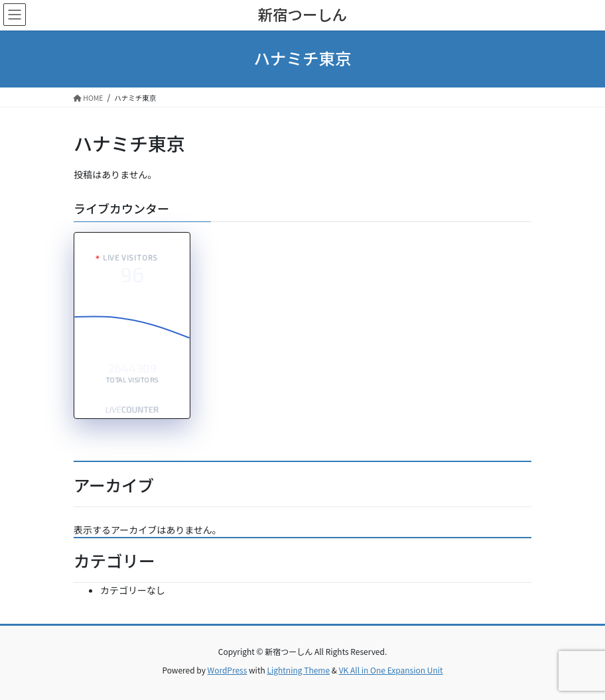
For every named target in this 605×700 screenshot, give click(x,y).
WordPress (228, 670)
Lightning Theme (298, 670)
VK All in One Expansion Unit (391, 670)
